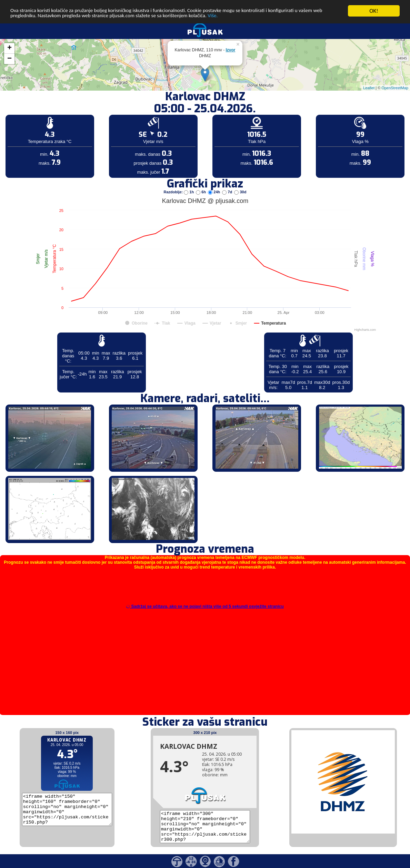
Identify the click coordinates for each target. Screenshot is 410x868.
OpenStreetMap (395, 88)
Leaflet (369, 88)
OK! (374, 11)
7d (228, 192)
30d (240, 192)
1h (189, 192)
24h (214, 192)
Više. (268, 17)
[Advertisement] (53, 113)
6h (201, 192)
